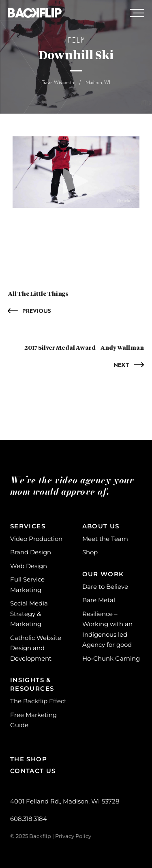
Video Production (36, 539)
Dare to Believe (105, 587)
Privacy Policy (73, 836)
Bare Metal (99, 600)
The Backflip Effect (38, 701)
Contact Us (33, 771)
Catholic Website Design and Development (36, 648)
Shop (90, 552)
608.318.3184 (29, 819)
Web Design (29, 566)
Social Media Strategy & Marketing (29, 614)
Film (76, 41)
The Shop (29, 759)
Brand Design (31, 552)
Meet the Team (105, 539)
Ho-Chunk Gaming (111, 658)
